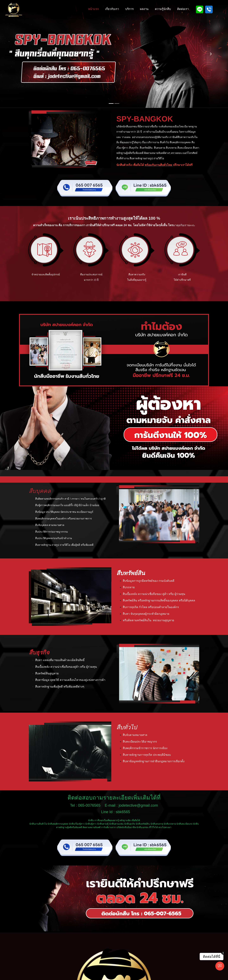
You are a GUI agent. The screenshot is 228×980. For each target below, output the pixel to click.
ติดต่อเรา (183, 9)
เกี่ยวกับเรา (112, 9)
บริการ (129, 9)
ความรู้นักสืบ (163, 9)
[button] (17, 54)
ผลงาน (144, 9)
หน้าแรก (93, 9)
